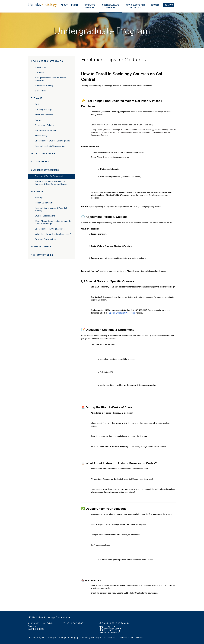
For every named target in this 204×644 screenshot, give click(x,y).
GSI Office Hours (40, 162)
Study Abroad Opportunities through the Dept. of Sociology (53, 222)
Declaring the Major (44, 110)
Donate (169, 5)
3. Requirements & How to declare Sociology (51, 79)
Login (74, 638)
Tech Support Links (42, 255)
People (75, 5)
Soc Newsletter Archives (46, 130)
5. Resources (41, 91)
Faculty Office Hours (43, 153)
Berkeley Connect (41, 247)
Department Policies (44, 125)
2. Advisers (40, 73)
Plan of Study (41, 136)
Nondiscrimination (125, 638)
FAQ (37, 104)
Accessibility (109, 638)
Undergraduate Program (111, 6)
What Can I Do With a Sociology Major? (53, 234)
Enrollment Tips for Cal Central (49, 176)
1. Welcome (40, 67)
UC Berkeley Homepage (90, 638)
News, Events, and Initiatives (136, 6)
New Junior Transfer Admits (47, 61)
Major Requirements (44, 115)
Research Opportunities (46, 239)
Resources (37, 191)
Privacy (139, 638)
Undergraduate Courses (45, 170)
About (64, 5)
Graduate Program (90, 6)
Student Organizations (45, 216)
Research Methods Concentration (50, 146)
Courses (155, 5)
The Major (37, 98)
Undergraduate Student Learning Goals (53, 141)
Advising (39, 198)
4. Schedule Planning (44, 86)
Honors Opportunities (45, 203)
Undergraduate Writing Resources (50, 229)
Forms (38, 120)
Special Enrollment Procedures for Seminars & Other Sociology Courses (51, 183)
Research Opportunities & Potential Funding (51, 209)
